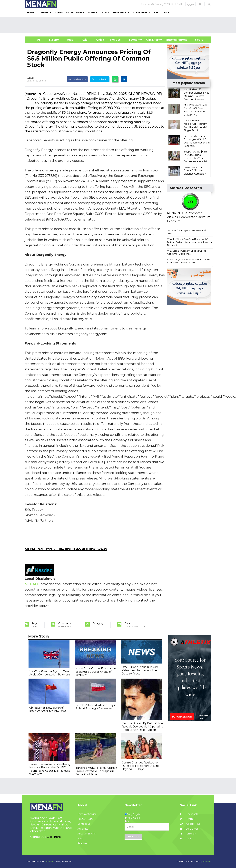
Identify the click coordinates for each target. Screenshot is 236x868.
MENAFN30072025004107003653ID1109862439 (66, 549)
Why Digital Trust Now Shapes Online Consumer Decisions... (187, 252)
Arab (70, 40)
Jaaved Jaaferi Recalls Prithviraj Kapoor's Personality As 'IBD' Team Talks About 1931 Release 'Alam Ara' (50, 769)
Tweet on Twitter (100, 79)
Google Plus (190, 824)
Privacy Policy (85, 819)
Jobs (80, 839)
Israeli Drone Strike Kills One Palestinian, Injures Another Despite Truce (140, 670)
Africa (99, 40)
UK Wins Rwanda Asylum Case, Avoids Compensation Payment (50, 673)
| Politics (115, 40)
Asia (85, 40)
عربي (191, 4)
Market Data (98, 13)
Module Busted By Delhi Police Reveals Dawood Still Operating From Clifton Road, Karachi (143, 727)
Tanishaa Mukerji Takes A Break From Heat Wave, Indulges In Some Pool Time (96, 771)
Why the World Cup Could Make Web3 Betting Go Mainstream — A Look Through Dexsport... (189, 242)
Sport (197, 40)
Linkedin (188, 834)
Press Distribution (68, 13)
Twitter (187, 819)
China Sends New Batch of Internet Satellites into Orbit (48, 709)
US (35, 40)
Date (30, 78)
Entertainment (172, 40)
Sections (161, 13)
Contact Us (84, 824)
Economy (135, 40)
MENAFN (33, 94)
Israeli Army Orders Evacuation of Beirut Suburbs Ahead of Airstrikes (96, 672)
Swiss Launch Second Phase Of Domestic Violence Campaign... (196, 170)
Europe (54, 40)
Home (31, 13)
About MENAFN (87, 834)
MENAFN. (50, 861)
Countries (140, 13)
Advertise (83, 829)
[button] (200, 4)
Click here (54, 837)
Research (120, 13)
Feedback (83, 843)
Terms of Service (87, 814)
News (45, 13)
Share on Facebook (77, 79)
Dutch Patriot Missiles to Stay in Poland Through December (96, 707)
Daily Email (189, 829)
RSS (186, 839)
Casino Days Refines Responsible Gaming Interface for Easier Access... (189, 261)
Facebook (189, 814)
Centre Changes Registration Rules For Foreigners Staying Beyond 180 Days (141, 766)
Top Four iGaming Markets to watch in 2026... (187, 232)
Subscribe (133, 837)
